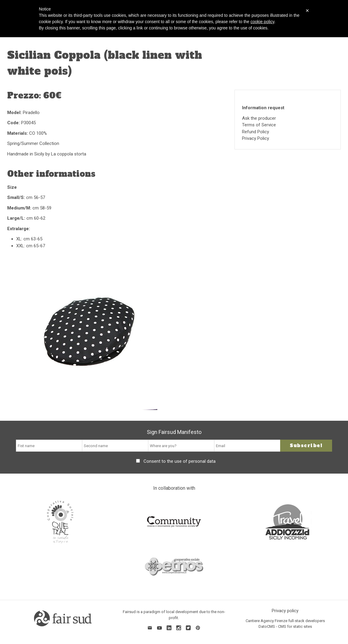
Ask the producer (259, 118)
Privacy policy (285, 611)
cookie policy (262, 22)
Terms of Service (259, 125)
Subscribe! (306, 445)
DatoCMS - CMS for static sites (285, 626)
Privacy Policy (256, 138)
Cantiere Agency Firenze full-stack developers (285, 621)
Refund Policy (256, 132)
